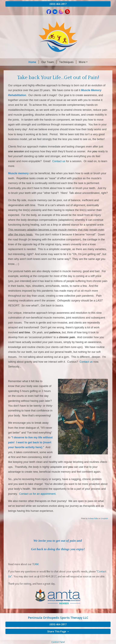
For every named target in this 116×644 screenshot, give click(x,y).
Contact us (59, 168)
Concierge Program (21, 68)
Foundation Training (72, 62)
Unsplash (104, 525)
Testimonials (47, 68)
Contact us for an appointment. (38, 500)
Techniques (47, 62)
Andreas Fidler (93, 525)
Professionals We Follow (90, 68)
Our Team (28, 62)
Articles (65, 68)
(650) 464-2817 (58, 4)
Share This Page (57, 638)
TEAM (35, 571)
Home (13, 62)
